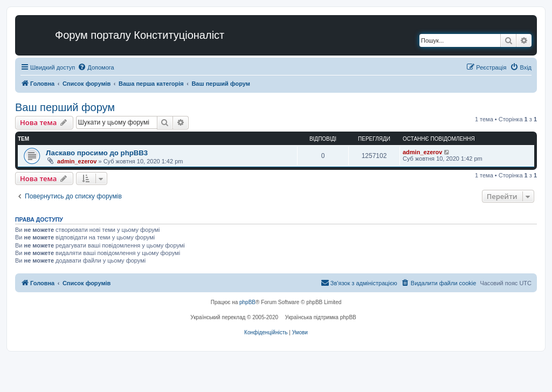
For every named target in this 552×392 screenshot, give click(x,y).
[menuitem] (96, 67)
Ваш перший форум (65, 107)
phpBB (247, 302)
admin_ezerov (77, 161)
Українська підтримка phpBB (321, 317)
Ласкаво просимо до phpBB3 (97, 153)
